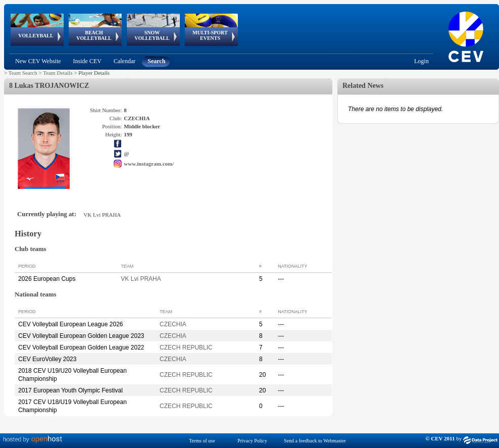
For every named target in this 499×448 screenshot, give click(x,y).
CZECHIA (173, 324)
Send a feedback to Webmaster (315, 441)
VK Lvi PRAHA (141, 279)
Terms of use (202, 441)
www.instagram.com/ (149, 164)
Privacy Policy (252, 441)
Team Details (58, 73)
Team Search (23, 73)
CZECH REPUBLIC (186, 347)
